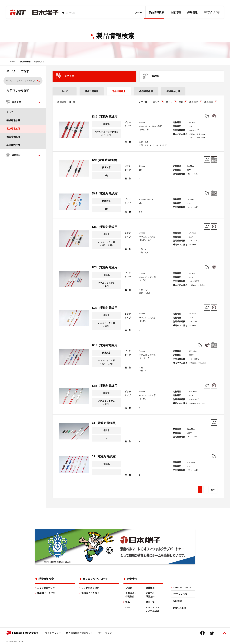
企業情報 (176, 12)
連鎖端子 (152, 76)
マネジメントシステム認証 (152, 609)
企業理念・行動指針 (131, 595)
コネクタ (65, 76)
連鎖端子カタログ (90, 593)
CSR (128, 607)
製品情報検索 (156, 12)
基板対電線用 (13, 121)
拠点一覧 (150, 602)
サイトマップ (105, 633)
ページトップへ (224, 633)
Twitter (212, 633)
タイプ (169, 102)
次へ (213, 490)
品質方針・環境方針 (151, 595)
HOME (12, 62)
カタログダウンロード (95, 579)
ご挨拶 (129, 588)
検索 (38, 81)
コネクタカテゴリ (46, 588)
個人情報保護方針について (80, 633)
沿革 (128, 602)
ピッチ (156, 102)
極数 (181, 102)
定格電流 (194, 102)
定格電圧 (209, 102)
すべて (10, 112)
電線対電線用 (13, 129)
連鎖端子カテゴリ (46, 593)
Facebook (202, 633)
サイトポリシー (53, 633)
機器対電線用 (13, 137)
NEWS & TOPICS (182, 587)
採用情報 (192, 12)
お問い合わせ (180, 608)
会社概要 (150, 588)
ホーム (138, 12)
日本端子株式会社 (34, 12)
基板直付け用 (13, 145)
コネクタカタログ (90, 588)
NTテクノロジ (212, 12)
